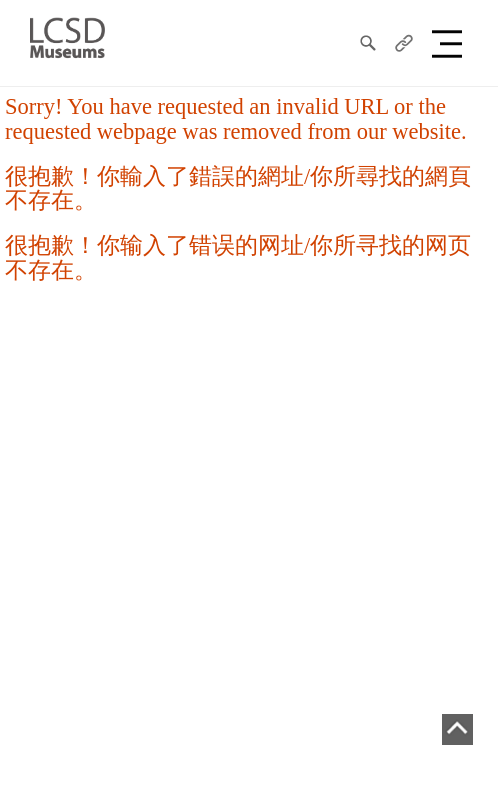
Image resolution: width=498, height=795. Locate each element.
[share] (404, 43)
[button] (450, 43)
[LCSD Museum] (67, 36)
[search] (368, 43)
